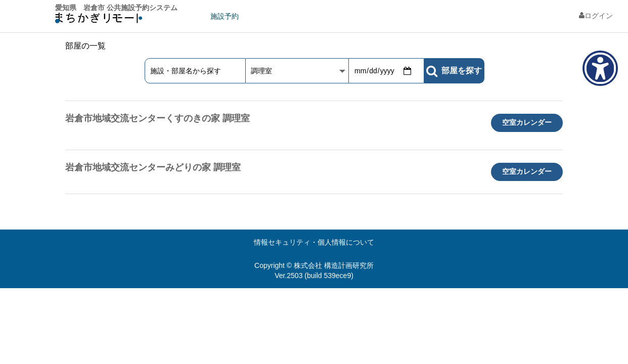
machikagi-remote (99, 20)
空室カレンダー (527, 122)
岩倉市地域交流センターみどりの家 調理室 (153, 167)
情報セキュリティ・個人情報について (314, 242)
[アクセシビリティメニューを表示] (600, 68)
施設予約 (225, 16)
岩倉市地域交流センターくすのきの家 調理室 (158, 118)
